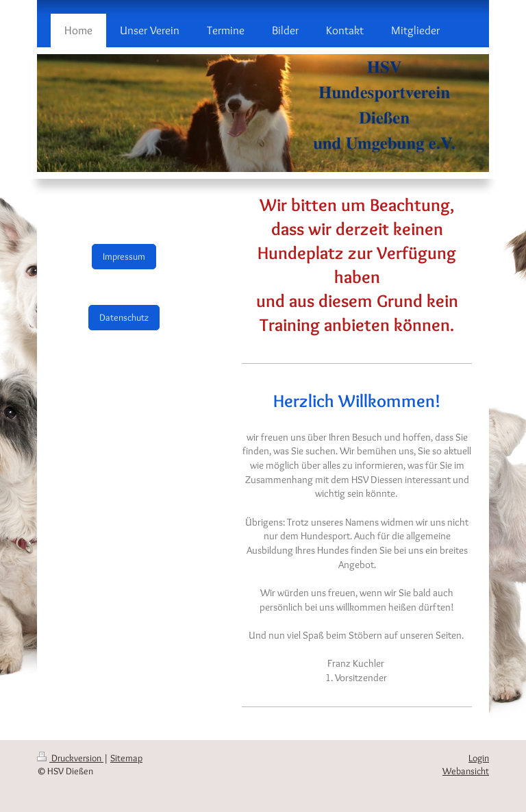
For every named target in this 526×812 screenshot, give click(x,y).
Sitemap (126, 758)
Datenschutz (124, 317)
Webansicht (466, 771)
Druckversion (70, 758)
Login (479, 758)
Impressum (124, 256)
